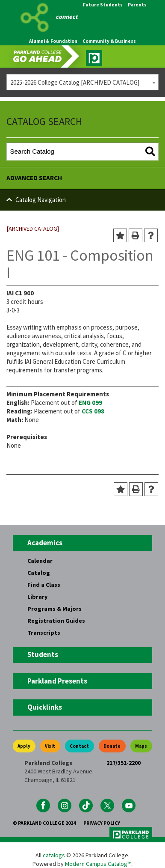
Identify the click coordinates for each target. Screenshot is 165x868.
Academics (45, 543)
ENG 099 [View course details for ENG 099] (90, 403)
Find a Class (44, 585)
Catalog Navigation (41, 200)
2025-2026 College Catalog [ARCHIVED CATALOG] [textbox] (75, 82)
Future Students (103, 5)
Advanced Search (34, 178)
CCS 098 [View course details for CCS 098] (93, 411)
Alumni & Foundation (53, 41)
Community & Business (109, 41)
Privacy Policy (102, 823)
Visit (50, 746)
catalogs (54, 855)
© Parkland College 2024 (44, 823)
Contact (79, 746)
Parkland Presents (57, 681)
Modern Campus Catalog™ (98, 864)
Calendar (40, 561)
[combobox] (82, 82)
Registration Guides (56, 621)
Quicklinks (45, 707)
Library (37, 597)
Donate (112, 746)
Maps (141, 746)
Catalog (39, 573)
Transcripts (44, 633)
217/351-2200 (124, 763)
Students (43, 654)
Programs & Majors (55, 609)
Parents (137, 5)
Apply (24, 746)
